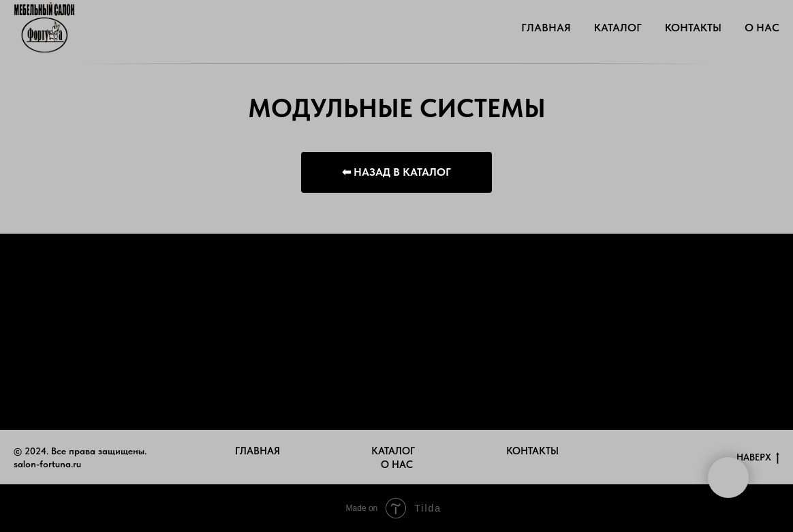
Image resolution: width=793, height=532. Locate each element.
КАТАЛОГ (618, 28)
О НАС (762, 28)
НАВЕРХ (758, 458)
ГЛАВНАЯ (546, 28)
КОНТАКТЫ (693, 28)
